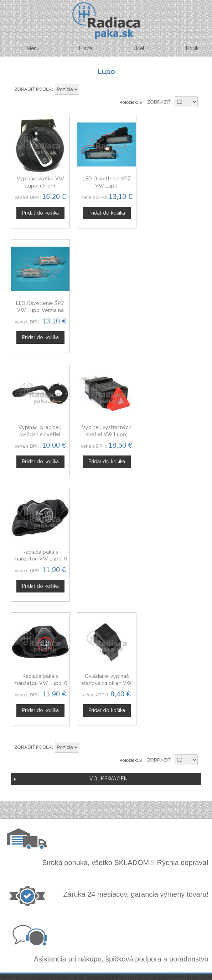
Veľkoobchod (105, 769)
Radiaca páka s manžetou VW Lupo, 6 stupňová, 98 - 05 (172, 309)
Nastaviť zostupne (86, 90)
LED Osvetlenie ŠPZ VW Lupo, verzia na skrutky (172, 185)
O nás (105, 752)
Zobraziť (159, 102)
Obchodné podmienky (112, 830)
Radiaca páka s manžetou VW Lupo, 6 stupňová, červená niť (40, 433)
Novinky (105, 786)
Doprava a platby (112, 847)
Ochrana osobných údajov (112, 838)
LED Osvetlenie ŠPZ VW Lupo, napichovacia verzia (106, 185)
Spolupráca (105, 778)
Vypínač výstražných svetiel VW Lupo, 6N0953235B (106, 309)
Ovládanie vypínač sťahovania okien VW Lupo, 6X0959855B (106, 433)
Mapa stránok (112, 855)
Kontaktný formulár (105, 760)
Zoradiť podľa (33, 89)
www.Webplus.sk (125, 975)
